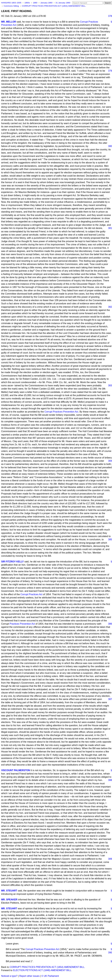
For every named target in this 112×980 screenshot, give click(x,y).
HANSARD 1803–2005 (11, 3)
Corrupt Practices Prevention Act (61, 412)
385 (110, 539)
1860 (35, 3)
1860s (27, 3)
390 (110, 953)
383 (110, 385)
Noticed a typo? (9, 976)
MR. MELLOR (9, 22)
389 (110, 859)
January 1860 (47, 3)
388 (110, 780)
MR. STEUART (9, 891)
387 (110, 699)
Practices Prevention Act (22, 624)
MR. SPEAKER (9, 900)
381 (110, 228)
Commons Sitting (11, 6)
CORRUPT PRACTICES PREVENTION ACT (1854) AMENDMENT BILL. (54, 6)
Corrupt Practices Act (31, 594)
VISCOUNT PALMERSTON (16, 770)
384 (110, 461)
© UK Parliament (50, 976)
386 (110, 624)
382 (110, 307)
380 (110, 146)
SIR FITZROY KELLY (12, 562)
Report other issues (29, 976)
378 (110, 16)
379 (110, 71)
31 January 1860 (63, 3)
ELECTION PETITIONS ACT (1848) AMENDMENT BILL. (42, 970)
